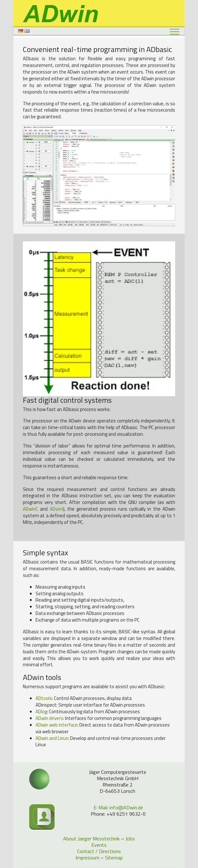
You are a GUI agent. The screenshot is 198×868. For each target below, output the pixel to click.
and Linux (52, 738)
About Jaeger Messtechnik (91, 839)
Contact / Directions (99, 851)
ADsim (56, 509)
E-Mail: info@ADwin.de (118, 807)
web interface (56, 725)
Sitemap (114, 858)
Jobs (130, 839)
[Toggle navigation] (175, 31)
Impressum (87, 858)
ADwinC (30, 509)
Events (99, 845)
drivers (49, 718)
